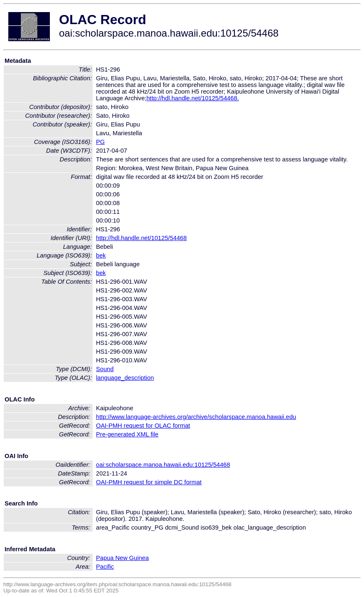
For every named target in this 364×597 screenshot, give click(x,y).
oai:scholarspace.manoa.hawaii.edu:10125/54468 (163, 465)
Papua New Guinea (122, 558)
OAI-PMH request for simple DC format (149, 482)
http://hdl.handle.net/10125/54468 (141, 238)
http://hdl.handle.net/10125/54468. (192, 98)
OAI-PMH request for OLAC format (143, 426)
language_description (125, 378)
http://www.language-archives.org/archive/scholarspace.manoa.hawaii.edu (196, 417)
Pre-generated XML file (127, 434)
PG (100, 142)
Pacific (105, 567)
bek (101, 255)
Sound (105, 369)
